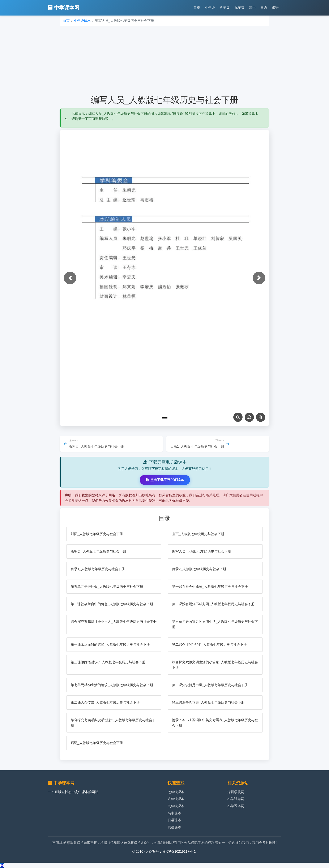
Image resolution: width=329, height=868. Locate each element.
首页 (197, 8)
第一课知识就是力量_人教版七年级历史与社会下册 (210, 685)
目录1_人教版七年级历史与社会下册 (98, 569)
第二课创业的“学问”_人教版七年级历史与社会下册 (209, 644)
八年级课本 (176, 799)
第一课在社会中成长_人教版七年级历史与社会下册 (210, 587)
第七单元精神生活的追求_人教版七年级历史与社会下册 (112, 685)
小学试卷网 (236, 799)
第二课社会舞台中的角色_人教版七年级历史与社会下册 (112, 604)
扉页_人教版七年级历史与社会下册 (198, 534)
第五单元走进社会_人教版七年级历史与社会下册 (107, 587)
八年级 (225, 8)
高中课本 (174, 813)
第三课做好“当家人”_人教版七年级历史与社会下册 (108, 662)
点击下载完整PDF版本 (165, 480)
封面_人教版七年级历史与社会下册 (97, 534)
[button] (70, 278)
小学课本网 (236, 806)
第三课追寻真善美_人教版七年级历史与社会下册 (208, 702)
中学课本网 (64, 8)
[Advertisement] (164, 60)
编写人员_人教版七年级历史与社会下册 (202, 551)
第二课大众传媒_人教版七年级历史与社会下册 (105, 702)
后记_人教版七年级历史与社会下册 (97, 743)
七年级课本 (82, 21)
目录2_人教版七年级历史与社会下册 (199, 569)
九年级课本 (176, 806)
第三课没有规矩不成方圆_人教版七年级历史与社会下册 (213, 604)
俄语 (275, 8)
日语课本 (174, 820)
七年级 (210, 8)
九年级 (239, 8)
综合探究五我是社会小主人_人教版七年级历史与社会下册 (114, 622)
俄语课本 (174, 827)
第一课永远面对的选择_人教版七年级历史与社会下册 (110, 644)
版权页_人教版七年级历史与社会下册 (99, 551)
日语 (264, 8)
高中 (252, 8)
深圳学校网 (236, 792)
